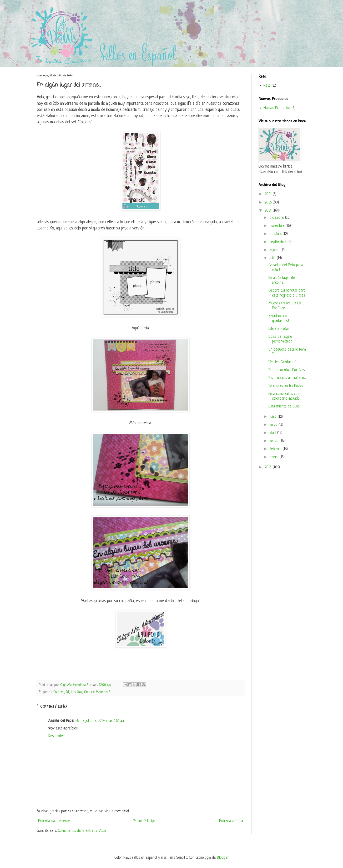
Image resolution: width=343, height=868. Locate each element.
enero (275, 457)
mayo (274, 425)
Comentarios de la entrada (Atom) (83, 831)
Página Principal (145, 821)
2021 (269, 194)
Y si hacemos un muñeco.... (287, 378)
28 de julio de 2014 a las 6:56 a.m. (100, 721)
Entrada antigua (231, 821)
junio (274, 417)
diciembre (277, 218)
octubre (276, 234)
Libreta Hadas (279, 329)
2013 (269, 467)
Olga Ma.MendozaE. (97, 692)
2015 (269, 203)
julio (273, 258)
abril (273, 433)
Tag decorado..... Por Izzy (287, 370)
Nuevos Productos (277, 108)
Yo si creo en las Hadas (286, 386)
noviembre (278, 226)
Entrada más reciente (54, 821)
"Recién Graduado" (282, 362)
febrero (276, 449)
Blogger (223, 858)
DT (68, 692)
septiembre (279, 242)
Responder (56, 736)
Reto (267, 86)
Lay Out (77, 692)
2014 (269, 211)
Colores (59, 692)
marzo (275, 441)
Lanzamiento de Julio (284, 407)
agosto (275, 250)
